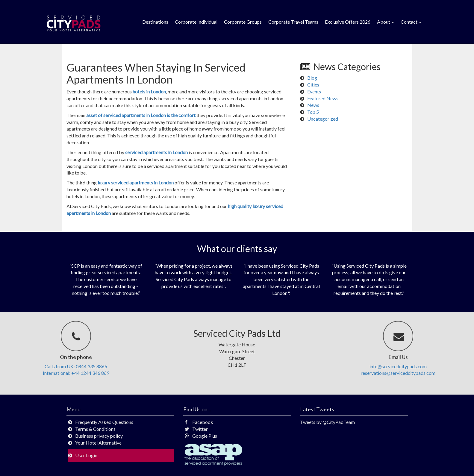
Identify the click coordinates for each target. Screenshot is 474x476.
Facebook (199, 422)
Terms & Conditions (95, 429)
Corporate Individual (196, 22)
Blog (312, 78)
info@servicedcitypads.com (398, 366)
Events (314, 91)
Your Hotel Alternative (98, 443)
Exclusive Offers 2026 (348, 22)
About (386, 22)
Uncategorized (323, 119)
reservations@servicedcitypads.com (398, 373)
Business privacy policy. (99, 436)
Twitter (196, 429)
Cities (313, 85)
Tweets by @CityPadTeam (327, 422)
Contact (411, 22)
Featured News (323, 98)
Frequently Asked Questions (104, 422)
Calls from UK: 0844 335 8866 (76, 366)
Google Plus (201, 436)
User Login (86, 455)
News (313, 105)
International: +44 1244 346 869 (76, 373)
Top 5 (313, 112)
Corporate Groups (243, 22)
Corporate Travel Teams (293, 22)
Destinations (155, 22)
